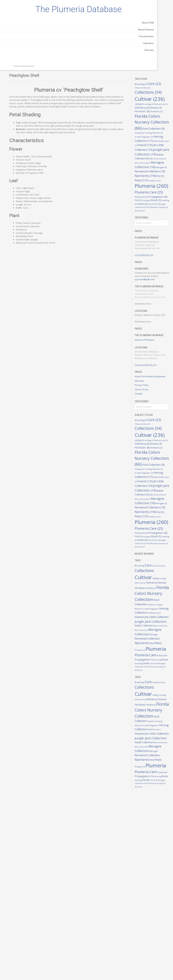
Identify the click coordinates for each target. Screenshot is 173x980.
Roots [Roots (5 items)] (162, 192)
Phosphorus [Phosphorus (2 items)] (151, 160)
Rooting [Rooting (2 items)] (152, 192)
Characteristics (36, 53)
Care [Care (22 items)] (158, 650)
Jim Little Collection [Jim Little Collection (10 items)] (155, 111)
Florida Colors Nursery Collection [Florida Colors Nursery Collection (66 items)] (154, 70)
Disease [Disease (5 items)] (161, 674)
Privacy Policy (152, 405)
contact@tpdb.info (154, 253)
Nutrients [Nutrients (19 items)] (155, 152)
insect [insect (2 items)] (164, 102)
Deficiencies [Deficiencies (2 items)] (161, 43)
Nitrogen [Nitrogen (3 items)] (151, 143)
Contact (149, 413)
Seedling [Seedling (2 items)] (150, 196)
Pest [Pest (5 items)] (149, 156)
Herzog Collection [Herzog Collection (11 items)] (154, 715)
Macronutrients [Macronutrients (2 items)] (153, 127)
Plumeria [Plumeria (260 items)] (155, 777)
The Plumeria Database (24, 18)
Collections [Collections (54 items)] (155, 659)
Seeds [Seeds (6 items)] (161, 196)
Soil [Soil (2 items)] (154, 798)
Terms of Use (152, 409)
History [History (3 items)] (155, 102)
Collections (38, 60)
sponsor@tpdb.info (155, 281)
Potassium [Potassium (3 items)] (158, 184)
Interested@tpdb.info (156, 381)
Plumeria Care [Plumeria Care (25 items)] (156, 783)
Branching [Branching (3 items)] (151, 14)
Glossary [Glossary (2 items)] (161, 706)
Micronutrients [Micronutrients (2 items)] (153, 131)
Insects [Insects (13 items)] (152, 106)
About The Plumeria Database (155, 394)
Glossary (39, 67)
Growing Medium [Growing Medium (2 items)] (156, 91)
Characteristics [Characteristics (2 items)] (159, 19)
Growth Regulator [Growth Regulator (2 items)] (154, 94)
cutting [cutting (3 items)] (162, 39)
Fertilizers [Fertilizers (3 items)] (151, 54)
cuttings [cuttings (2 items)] (150, 43)
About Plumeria (36, 46)
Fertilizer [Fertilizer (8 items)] (156, 50)
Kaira (32, 83)
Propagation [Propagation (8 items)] (155, 188)
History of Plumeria (155, 353)
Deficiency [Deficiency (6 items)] (152, 47)
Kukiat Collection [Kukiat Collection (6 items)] (156, 124)
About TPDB (38, 39)
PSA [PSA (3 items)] (162, 791)
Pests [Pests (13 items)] (160, 156)
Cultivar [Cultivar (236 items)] (154, 665)
